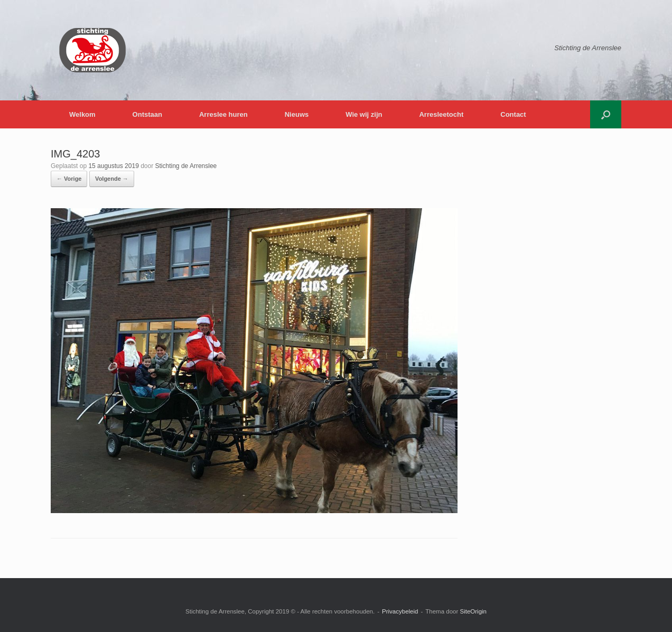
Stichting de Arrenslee (186, 166)
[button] (606, 114)
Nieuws (297, 114)
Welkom (82, 114)
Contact (513, 114)
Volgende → (112, 179)
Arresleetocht (441, 114)
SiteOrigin (473, 611)
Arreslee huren (223, 114)
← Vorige (69, 179)
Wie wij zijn (364, 114)
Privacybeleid (400, 611)
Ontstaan (147, 114)
